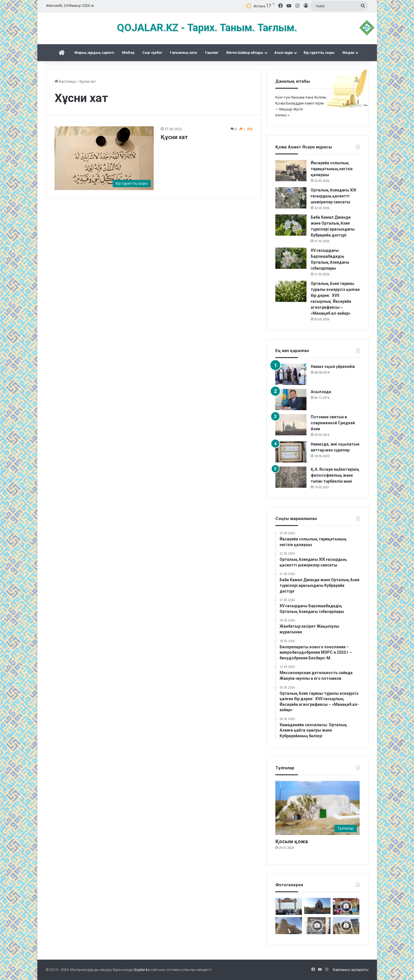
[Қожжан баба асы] (318, 926)
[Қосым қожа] (318, 808)
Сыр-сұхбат (152, 53)
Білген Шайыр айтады (245, 53)
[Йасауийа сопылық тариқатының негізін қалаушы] (291, 171)
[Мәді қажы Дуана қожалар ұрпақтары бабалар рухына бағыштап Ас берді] (289, 906)
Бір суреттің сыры (319, 53)
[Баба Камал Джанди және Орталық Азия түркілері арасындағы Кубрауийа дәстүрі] (291, 225)
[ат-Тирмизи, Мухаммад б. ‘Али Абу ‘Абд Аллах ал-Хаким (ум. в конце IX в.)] (289, 926)
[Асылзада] (291, 400)
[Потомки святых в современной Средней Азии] (291, 425)
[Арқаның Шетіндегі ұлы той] (346, 906)
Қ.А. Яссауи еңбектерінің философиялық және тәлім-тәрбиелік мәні (335, 475)
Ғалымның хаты (184, 53)
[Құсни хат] (104, 158)
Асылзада (321, 392)
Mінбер (128, 53)
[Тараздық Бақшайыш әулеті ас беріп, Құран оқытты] (318, 906)
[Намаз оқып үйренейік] (291, 374)
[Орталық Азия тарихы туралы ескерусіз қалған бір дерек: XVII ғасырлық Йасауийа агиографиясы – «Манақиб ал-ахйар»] (291, 291)
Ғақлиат (212, 53)
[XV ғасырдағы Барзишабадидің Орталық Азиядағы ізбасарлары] (291, 258)
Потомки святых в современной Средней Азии (333, 423)
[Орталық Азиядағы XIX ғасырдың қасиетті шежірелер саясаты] (291, 198)
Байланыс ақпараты (351, 970)
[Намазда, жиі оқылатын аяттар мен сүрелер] (291, 452)
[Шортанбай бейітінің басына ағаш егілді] (346, 926)
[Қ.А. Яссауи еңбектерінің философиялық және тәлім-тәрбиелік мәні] (291, 477)
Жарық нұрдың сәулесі (94, 53)
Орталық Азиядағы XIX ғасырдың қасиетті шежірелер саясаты (333, 196)
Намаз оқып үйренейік (333, 367)
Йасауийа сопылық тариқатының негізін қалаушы (332, 169)
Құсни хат (174, 137)
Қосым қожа (292, 841)
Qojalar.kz (142, 970)
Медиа (348, 53)
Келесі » (282, 115)
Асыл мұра (283, 53)
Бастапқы (65, 81)
